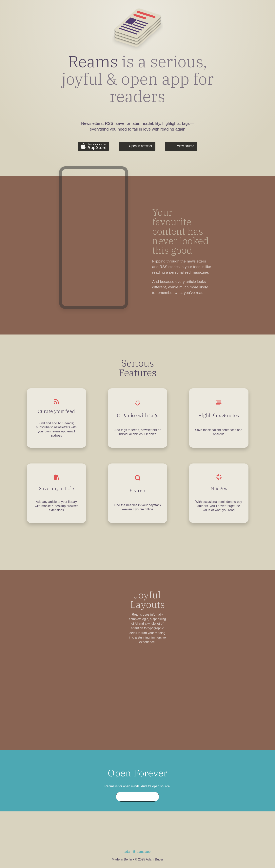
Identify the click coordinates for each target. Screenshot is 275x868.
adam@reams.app (138, 852)
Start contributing (137, 796)
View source (186, 146)
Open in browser (140, 146)
